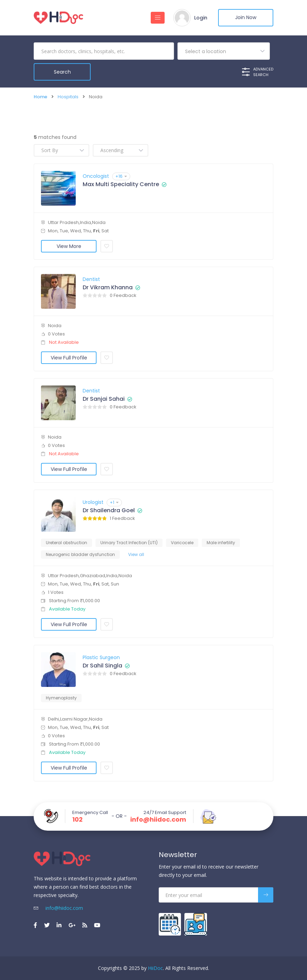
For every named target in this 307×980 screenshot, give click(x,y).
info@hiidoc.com (158, 820)
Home (40, 97)
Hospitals (68, 97)
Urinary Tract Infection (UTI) (129, 543)
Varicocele (182, 543)
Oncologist (96, 176)
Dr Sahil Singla (102, 666)
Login (200, 18)
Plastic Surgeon (101, 657)
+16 (121, 176)
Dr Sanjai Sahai (104, 399)
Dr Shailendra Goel (109, 510)
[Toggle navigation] (157, 18)
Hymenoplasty (61, 698)
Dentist (91, 279)
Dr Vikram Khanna (108, 288)
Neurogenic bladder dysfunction (80, 554)
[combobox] (224, 51)
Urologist (93, 502)
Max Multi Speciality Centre (121, 184)
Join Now (246, 18)
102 (77, 820)
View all (136, 554)
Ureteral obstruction (67, 543)
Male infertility (221, 543)
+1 (114, 502)
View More (69, 246)
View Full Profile (69, 358)
